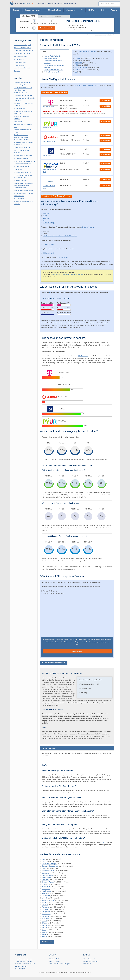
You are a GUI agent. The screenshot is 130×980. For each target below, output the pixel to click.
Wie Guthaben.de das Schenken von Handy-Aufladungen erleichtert (22, 137)
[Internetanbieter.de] (22, 3)
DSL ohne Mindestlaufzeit (22, 48)
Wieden (44, 934)
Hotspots (103, 842)
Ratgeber (17, 71)
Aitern (44, 859)
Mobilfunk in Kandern (51, 58)
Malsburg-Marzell (48, 900)
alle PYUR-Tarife (48, 128)
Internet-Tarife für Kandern (53, 56)
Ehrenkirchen (46, 877)
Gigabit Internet (19, 59)
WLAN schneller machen (22, 166)
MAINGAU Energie (81, 67)
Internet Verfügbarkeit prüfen (23, 51)
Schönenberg (46, 916)
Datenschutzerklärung (91, 961)
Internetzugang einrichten (22, 148)
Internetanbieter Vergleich (22, 45)
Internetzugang (19, 65)
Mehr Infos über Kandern (52, 72)
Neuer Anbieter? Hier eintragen (59, 964)
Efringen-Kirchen (48, 875)
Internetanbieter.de (100, 35)
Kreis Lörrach (79, 85)
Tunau (44, 930)
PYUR (45, 216)
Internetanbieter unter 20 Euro (25, 964)
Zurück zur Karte (47, 942)
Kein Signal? (18, 169)
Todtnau (45, 928)
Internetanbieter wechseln (24, 959)
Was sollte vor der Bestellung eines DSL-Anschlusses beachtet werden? (24, 185)
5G (50, 293)
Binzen (44, 868)
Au (43, 862)
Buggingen (46, 873)
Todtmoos (45, 925)
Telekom (78, 58)
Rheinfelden (46, 907)
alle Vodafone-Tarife (49, 141)
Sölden (44, 923)
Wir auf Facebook (89, 959)
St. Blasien (45, 918)
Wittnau (45, 937)
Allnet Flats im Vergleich (22, 68)
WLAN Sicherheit (19, 108)
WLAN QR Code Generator (22, 172)
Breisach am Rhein (48, 871)
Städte (109, 35)
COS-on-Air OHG (81, 70)
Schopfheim (46, 912)
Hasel (44, 884)
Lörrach (45, 898)
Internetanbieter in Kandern (88, 52)
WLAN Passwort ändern (22, 158)
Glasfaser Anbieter (88, 227)
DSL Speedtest (54, 959)
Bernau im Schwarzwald (50, 866)
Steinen (44, 921)
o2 (76, 72)
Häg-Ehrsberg (47, 891)
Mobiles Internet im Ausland (23, 191)
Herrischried (46, 889)
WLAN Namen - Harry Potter (23, 156)
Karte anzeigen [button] (77, 651)
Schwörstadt (46, 914)
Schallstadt (46, 909)
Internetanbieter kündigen (23, 961)
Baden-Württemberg (91, 85)
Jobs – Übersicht (55, 961)
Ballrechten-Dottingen (49, 864)
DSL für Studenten (21, 966)
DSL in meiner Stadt (20, 56)
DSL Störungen (19, 199)
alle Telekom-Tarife (48, 107)
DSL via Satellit (63, 257)
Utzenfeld (45, 932)
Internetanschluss (20, 62)
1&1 (77, 65)
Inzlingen (45, 893)
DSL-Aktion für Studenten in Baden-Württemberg (67, 274)
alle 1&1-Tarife (47, 155)
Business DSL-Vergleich (22, 54)
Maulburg (45, 903)
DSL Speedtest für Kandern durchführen (54, 663)
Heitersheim (46, 887)
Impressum (87, 964)
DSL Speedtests (83, 356)
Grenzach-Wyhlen (48, 882)
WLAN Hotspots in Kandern (53, 70)
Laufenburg (46, 896)
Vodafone (79, 63)
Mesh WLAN (18, 122)
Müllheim (45, 905)
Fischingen (46, 880)
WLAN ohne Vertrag (20, 180)
